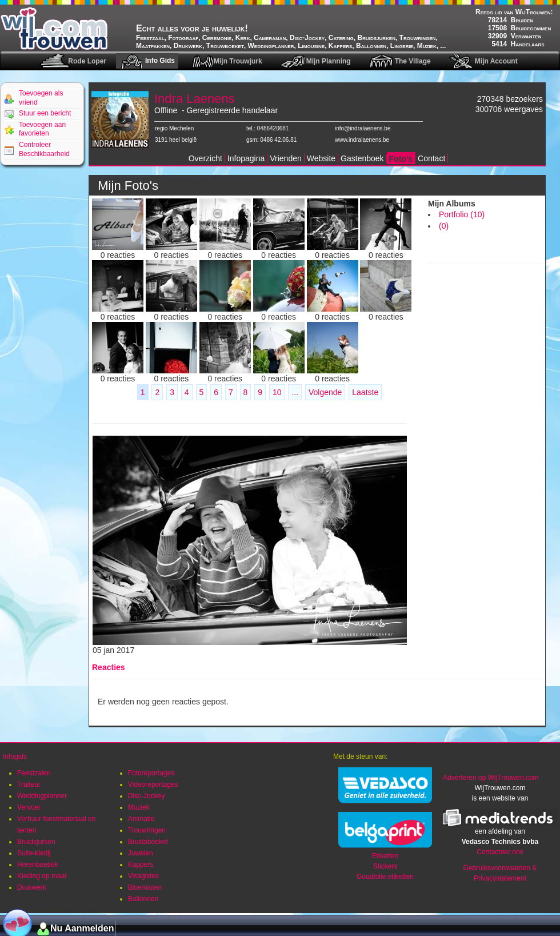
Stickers (385, 866)
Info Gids (160, 61)
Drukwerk (32, 887)
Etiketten (385, 856)
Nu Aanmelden (82, 928)
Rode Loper (87, 61)
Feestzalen (34, 773)
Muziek (139, 807)
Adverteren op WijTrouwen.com (491, 778)
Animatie (141, 819)
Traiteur (29, 784)
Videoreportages (153, 784)
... (295, 392)
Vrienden (286, 158)
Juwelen (141, 853)
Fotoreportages (151, 773)
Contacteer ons (500, 852)
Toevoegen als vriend (41, 98)
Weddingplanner (42, 796)
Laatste (365, 392)
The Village (413, 61)
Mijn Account (496, 61)
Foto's (401, 159)
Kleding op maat (42, 876)
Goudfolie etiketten (385, 877)
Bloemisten (145, 887)
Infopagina (246, 158)
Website (321, 158)
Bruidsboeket (148, 842)
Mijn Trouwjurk (238, 61)
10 (277, 392)
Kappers (141, 865)
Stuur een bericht (45, 113)
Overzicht (205, 158)
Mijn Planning (329, 61)
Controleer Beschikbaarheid (44, 149)
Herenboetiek (37, 865)
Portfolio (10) (462, 214)
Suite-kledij (34, 853)
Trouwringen (147, 830)
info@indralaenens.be (363, 128)
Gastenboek (362, 158)
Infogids (15, 756)
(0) (444, 226)
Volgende (325, 392)
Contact (431, 158)
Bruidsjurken (36, 842)
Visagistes (143, 876)
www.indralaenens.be (362, 140)
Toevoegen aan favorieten (42, 129)
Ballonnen (143, 899)
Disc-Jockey (147, 796)
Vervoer (29, 807)
